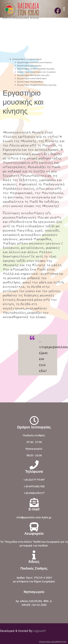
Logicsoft (39, 631)
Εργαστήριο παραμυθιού (30, 82)
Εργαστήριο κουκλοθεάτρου (32, 78)
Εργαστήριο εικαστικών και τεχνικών (37, 72)
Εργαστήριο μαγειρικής (29, 66)
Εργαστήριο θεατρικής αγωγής (33, 75)
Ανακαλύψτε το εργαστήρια (27, 59)
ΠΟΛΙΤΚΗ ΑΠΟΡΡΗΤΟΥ (53, 642)
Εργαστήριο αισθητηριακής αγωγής (36, 69)
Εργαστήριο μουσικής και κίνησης (35, 62)
